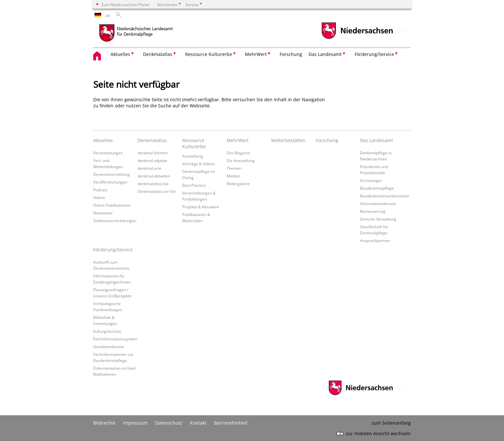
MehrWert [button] (256, 54)
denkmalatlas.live (153, 184)
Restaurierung (373, 211)
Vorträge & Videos (198, 164)
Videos (99, 197)
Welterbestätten (288, 140)
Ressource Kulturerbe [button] (209, 54)
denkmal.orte (149, 168)
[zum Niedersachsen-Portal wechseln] (357, 38)
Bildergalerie (238, 184)
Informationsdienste (378, 203)
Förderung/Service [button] (374, 54)
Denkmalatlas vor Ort (157, 191)
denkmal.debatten (154, 176)
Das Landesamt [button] (325, 54)
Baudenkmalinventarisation (385, 196)
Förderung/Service (113, 250)
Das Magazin (238, 153)
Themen (234, 168)
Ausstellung (193, 156)
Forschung (291, 54)
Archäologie (371, 180)
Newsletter (103, 213)
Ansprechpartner (375, 240)
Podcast (100, 190)
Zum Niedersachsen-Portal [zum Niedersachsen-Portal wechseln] (125, 4)
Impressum (135, 423)
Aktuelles (103, 140)
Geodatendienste (109, 346)
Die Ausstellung (241, 160)
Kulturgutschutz (107, 331)
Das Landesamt (377, 140)
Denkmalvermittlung (112, 174)
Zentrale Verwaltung (378, 219)
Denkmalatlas (152, 140)
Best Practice (194, 185)
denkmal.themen (153, 153)
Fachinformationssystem (115, 339)
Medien (233, 176)
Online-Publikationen (112, 205)
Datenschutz (169, 423)
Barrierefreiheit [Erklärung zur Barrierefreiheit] (231, 423)
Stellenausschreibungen (115, 221)
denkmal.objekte (152, 160)
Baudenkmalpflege (377, 188)
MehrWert (238, 140)
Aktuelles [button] (120, 54)
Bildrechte (104, 423)
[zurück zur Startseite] (149, 34)
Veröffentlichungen (110, 182)
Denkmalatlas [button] (158, 54)
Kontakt (198, 423)
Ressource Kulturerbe (194, 143)
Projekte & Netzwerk (201, 207)
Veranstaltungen (108, 153)
